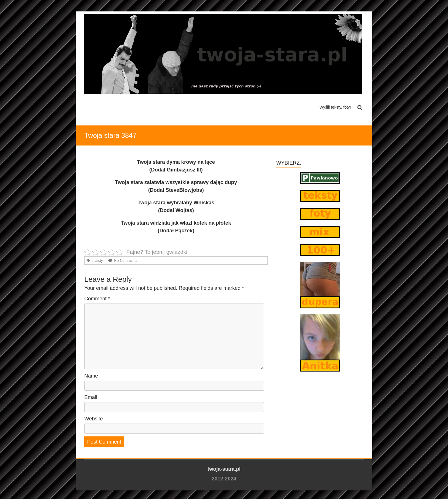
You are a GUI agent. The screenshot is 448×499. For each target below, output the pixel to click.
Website (94, 419)
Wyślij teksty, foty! (335, 107)
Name (91, 376)
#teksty (97, 260)
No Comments (125, 260)
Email (91, 397)
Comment (97, 299)
